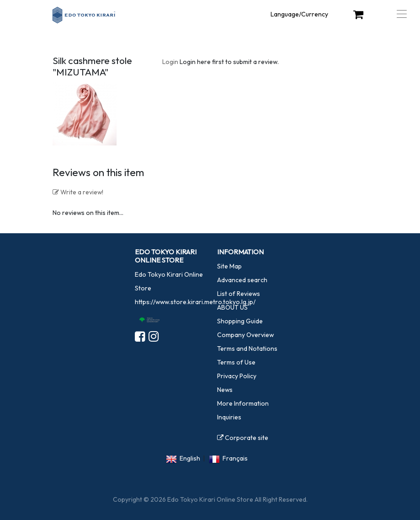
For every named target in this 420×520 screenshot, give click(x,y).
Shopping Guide (240, 321)
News (225, 390)
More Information (243, 403)
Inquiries (229, 417)
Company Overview (245, 335)
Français (235, 458)
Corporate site (243, 438)
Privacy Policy (237, 376)
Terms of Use (236, 362)
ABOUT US (232, 307)
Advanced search (242, 280)
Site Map (229, 266)
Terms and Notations (247, 348)
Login (170, 62)
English (190, 458)
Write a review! (78, 192)
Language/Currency (299, 14)
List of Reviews (239, 294)
